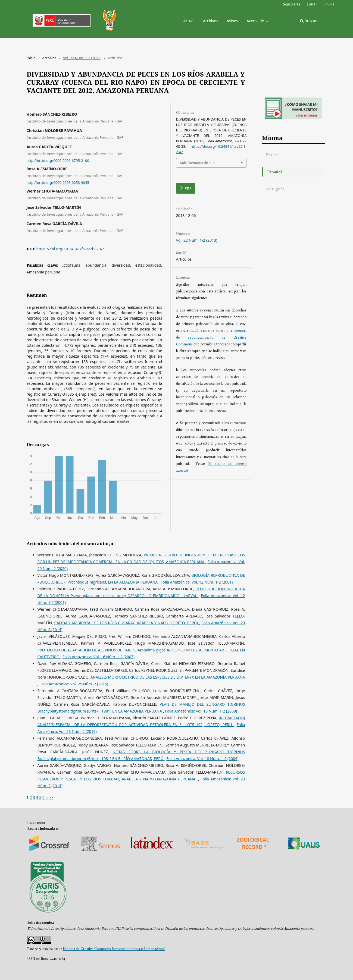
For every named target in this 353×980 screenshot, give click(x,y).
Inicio (31, 58)
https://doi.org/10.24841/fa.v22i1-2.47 (70, 249)
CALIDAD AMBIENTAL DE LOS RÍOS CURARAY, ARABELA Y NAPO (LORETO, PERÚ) (126, 623)
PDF (188, 188)
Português (275, 189)
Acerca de (256, 21)
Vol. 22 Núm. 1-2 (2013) (82, 58)
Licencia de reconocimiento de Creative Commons (211, 337)
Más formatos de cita (197, 163)
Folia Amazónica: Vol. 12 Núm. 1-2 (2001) (197, 582)
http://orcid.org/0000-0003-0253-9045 (58, 182)
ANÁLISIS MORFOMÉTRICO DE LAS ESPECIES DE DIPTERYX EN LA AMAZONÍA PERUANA (168, 677)
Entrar (312, 4)
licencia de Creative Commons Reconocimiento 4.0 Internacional (114, 949)
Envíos (329, 4)
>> (51, 797)
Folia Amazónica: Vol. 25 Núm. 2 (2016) (74, 684)
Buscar (308, 21)
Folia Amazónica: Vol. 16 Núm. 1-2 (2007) (99, 657)
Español (274, 172)
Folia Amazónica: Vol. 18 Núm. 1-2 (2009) (201, 711)
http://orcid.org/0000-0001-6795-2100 (58, 160)
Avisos (232, 21)
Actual (189, 21)
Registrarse (291, 4)
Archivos (211, 21)
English (272, 155)
